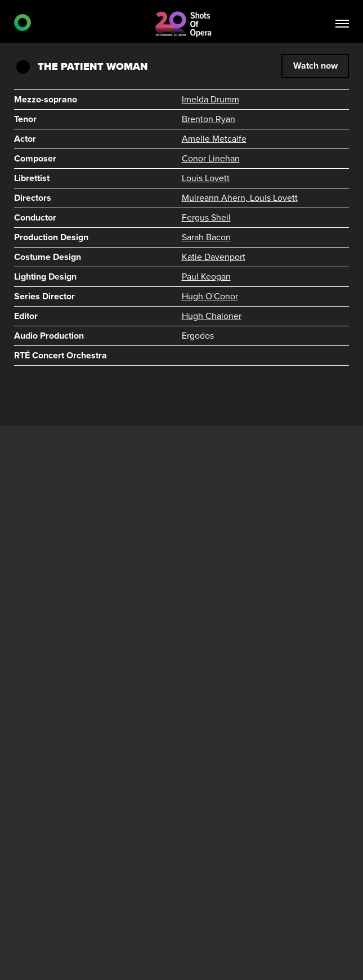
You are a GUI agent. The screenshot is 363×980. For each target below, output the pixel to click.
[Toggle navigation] (342, 25)
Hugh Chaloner (212, 316)
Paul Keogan (206, 277)
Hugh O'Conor (210, 296)
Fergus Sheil (206, 218)
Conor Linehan (211, 159)
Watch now (315, 66)
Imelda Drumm (210, 100)
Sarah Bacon (206, 237)
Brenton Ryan (209, 119)
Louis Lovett (206, 178)
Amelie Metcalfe (214, 139)
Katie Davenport (214, 257)
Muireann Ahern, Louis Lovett (240, 198)
